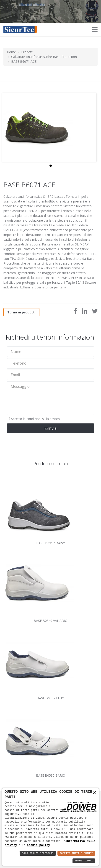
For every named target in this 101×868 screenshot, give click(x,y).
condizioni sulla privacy (43, 419)
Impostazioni (84, 861)
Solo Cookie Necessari (38, 853)
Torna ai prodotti (21, 312)
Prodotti (27, 52)
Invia (51, 428)
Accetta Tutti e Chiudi (76, 853)
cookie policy (38, 845)
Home (11, 52)
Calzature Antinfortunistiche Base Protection (44, 57)
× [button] (94, 793)
